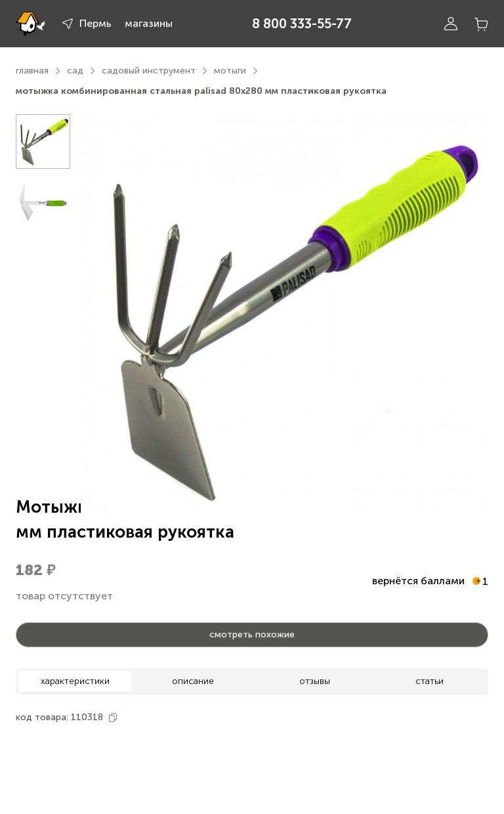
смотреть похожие (252, 634)
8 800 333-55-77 (302, 24)
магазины (149, 23)
